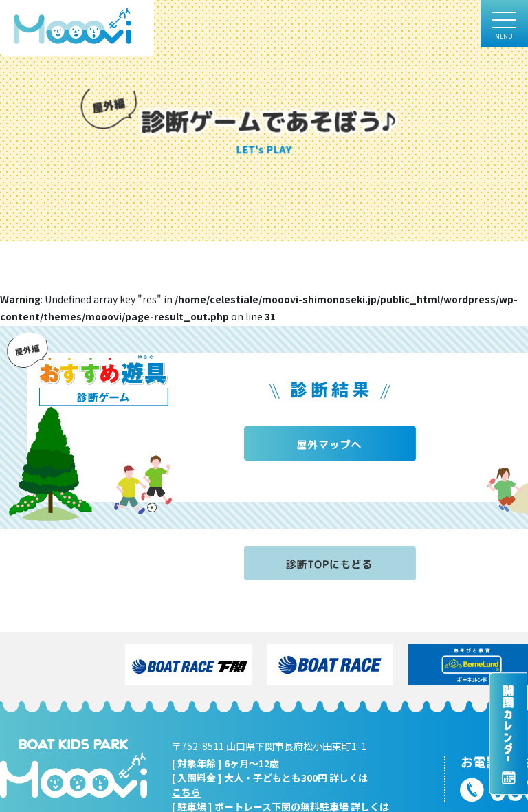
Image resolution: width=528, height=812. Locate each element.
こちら (186, 792)
